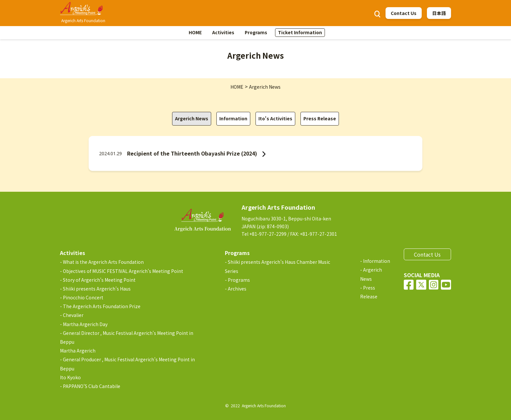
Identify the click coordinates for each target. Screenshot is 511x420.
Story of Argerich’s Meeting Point (99, 280)
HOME (195, 32)
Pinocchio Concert (83, 297)
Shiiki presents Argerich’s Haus (97, 289)
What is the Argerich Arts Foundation (103, 262)
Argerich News (192, 118)
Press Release (320, 118)
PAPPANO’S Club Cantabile (92, 386)
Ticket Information (300, 32)
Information (233, 118)
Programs (256, 32)
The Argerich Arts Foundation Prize (102, 306)
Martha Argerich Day (85, 324)
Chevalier (73, 315)
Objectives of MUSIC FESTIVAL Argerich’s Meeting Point (123, 271)
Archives (237, 289)
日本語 (439, 13)
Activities (223, 32)
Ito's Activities (275, 118)
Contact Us (404, 13)
